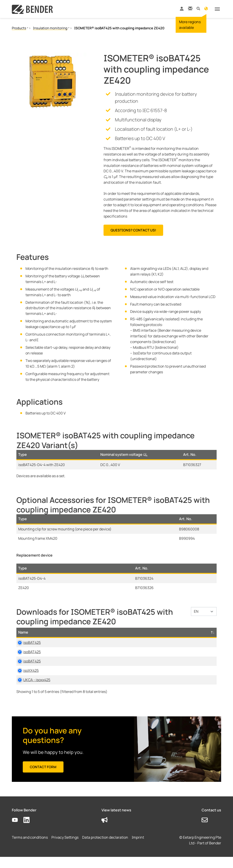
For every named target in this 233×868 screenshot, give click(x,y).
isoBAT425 (27, 642)
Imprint (138, 849)
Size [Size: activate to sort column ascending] (112, 632)
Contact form (43, 778)
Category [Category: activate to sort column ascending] (59, 632)
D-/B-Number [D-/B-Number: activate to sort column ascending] (196, 632)
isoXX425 (26, 676)
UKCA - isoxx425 (32, 691)
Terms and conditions (30, 849)
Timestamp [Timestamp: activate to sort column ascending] (163, 632)
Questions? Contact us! (133, 230)
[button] (198, 8)
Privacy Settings (65, 849)
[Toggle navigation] (217, 9)
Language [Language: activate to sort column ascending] (134, 632)
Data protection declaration (105, 849)
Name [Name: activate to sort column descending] (23, 632)
